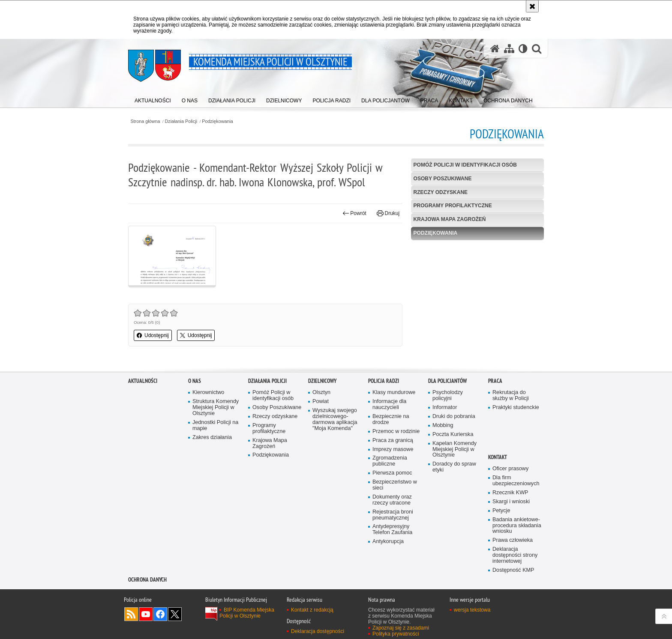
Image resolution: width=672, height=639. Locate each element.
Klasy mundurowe (394, 471)
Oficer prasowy (510, 547)
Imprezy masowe (393, 527)
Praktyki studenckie (516, 486)
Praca (495, 459)
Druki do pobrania (454, 495)
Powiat (321, 480)
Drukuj (388, 213)
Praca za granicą (393, 518)
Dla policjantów (447, 459)
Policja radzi (384, 459)
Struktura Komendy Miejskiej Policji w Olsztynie (216, 486)
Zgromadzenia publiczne (390, 539)
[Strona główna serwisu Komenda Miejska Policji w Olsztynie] (495, 48)
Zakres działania (212, 515)
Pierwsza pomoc (392, 551)
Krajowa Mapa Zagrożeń (450, 219)
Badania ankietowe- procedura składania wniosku (517, 604)
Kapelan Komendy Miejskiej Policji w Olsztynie (454, 527)
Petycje (501, 589)
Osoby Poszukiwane (443, 179)
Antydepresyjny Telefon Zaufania (392, 608)
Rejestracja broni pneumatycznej (393, 593)
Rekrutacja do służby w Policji (511, 474)
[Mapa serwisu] (509, 48)
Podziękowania (217, 121)
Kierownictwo (208, 471)
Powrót (354, 213)
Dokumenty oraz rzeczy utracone (392, 578)
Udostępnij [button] (153, 335)
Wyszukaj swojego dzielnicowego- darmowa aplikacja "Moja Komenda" (335, 498)
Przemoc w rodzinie (396, 509)
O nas (195, 459)
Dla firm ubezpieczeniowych (516, 559)
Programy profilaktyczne (453, 206)
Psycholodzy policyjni (448, 474)
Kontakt (498, 536)
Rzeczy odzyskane (441, 192)
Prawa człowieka (513, 619)
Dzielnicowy (322, 459)
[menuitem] (153, 99)
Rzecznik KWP (510, 571)
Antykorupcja (388, 620)
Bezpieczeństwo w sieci (395, 563)
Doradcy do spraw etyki (454, 545)
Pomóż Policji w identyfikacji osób (465, 165)
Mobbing (443, 503)
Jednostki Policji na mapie (215, 503)
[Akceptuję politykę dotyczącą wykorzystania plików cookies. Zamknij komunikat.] (532, 6)
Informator (445, 486)
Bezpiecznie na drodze (391, 498)
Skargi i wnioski (511, 580)
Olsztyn (321, 471)
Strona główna (145, 121)
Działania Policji (181, 121)
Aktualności (143, 459)
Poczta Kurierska (453, 512)
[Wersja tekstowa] (523, 48)
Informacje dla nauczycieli (389, 483)
